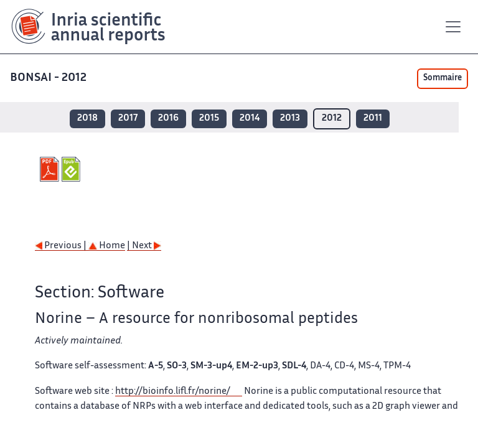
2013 (290, 119)
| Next (144, 246)
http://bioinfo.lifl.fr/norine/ (173, 392)
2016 (168, 119)
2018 (87, 119)
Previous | (62, 246)
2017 (128, 119)
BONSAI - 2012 (49, 78)
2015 (209, 119)
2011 (373, 119)
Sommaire (443, 78)
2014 (250, 119)
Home (107, 246)
